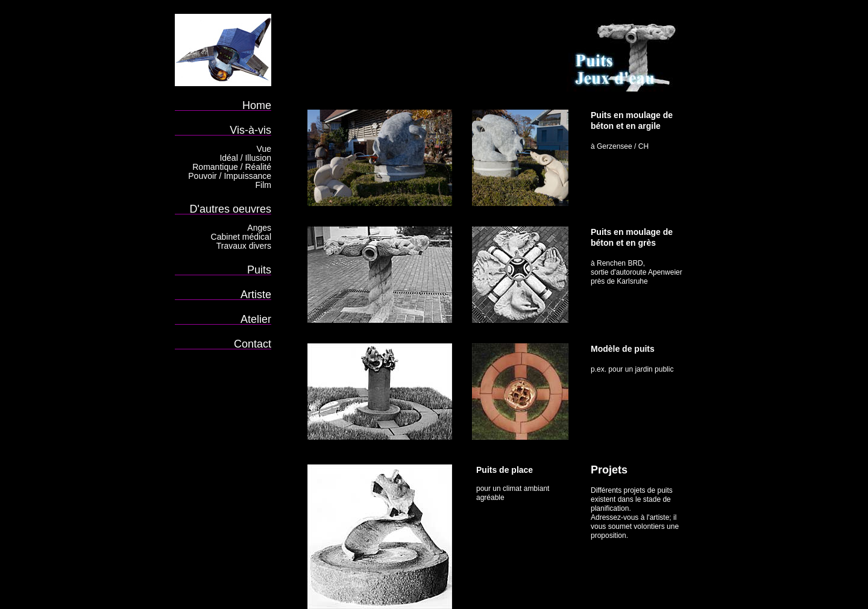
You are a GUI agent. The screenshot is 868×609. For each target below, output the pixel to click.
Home (257, 105)
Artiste (256, 294)
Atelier (256, 319)
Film (263, 185)
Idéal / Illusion (245, 158)
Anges (259, 228)
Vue (264, 149)
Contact (253, 344)
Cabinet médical (241, 237)
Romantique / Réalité (232, 167)
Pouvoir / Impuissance (230, 176)
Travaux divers (244, 246)
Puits (259, 270)
